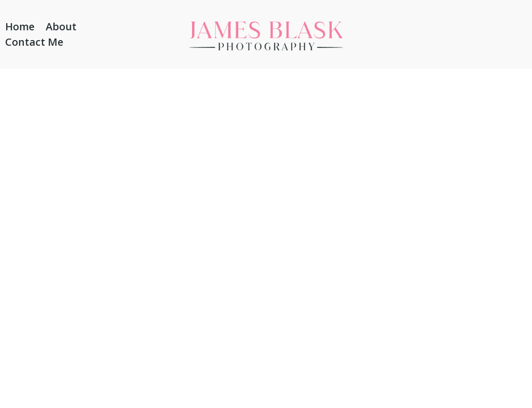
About (61, 28)
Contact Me (34, 44)
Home (20, 28)
